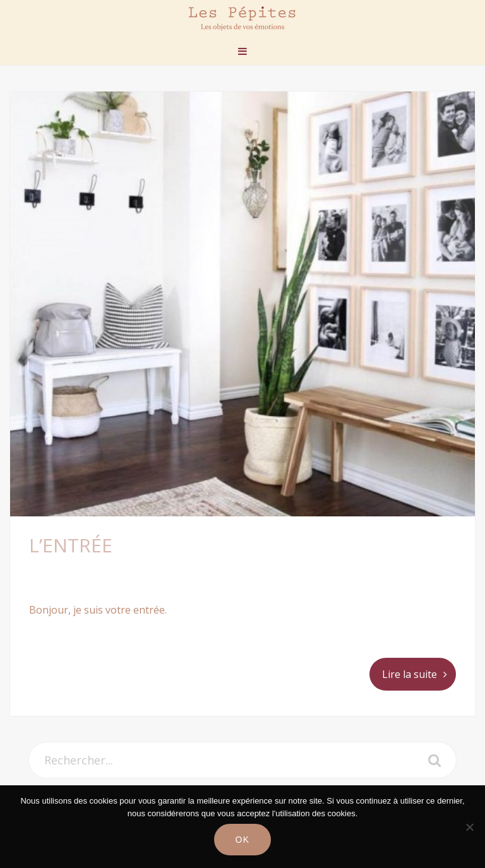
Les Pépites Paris (242, 19)
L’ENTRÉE (71, 545)
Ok (242, 840)
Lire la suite (410, 674)
